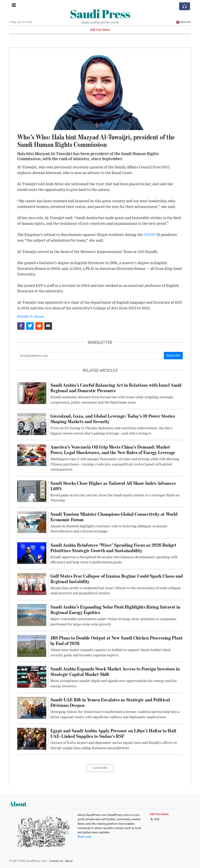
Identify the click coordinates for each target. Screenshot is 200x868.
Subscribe (173, 355)
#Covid (39, 317)
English (183, 22)
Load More (100, 768)
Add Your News (100, 30)
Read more (84, 837)
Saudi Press (100, 14)
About (69, 861)
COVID (149, 235)
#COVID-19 (25, 317)
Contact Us (56, 861)
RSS (155, 819)
